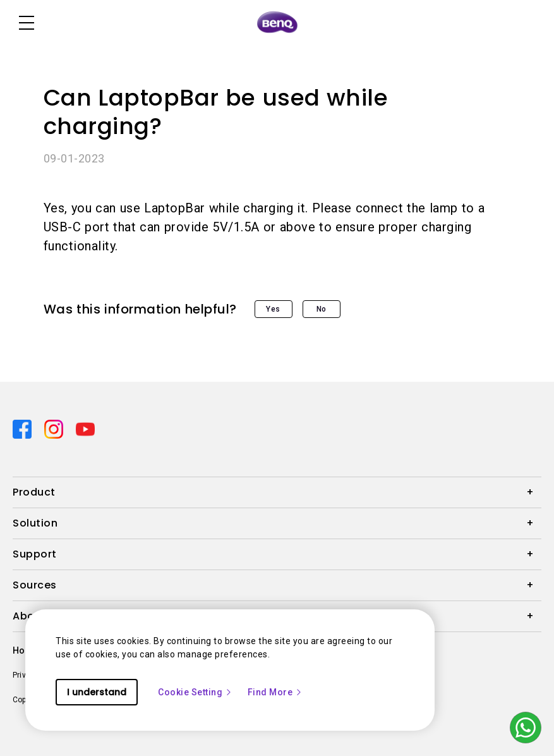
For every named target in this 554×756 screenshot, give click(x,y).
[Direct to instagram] (55, 429)
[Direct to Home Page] (277, 23)
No (322, 309)
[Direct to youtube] (85, 429)
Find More (275, 692)
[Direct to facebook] (23, 429)
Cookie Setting (195, 692)
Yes (273, 309)
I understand (97, 692)
